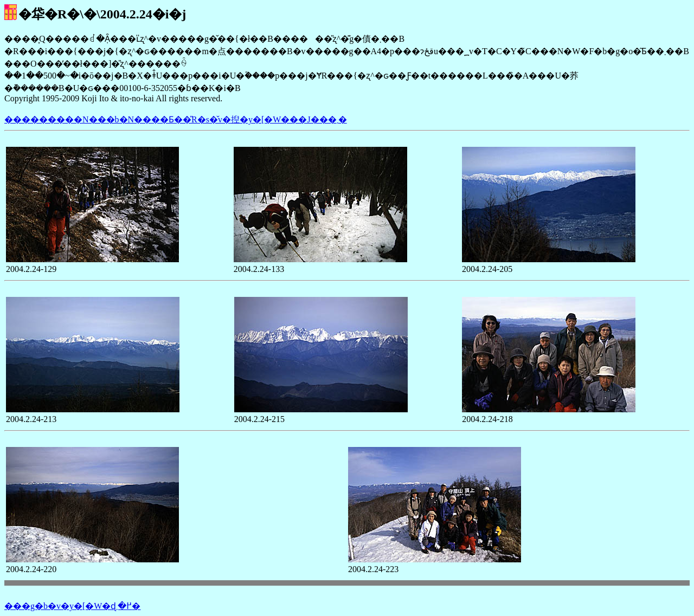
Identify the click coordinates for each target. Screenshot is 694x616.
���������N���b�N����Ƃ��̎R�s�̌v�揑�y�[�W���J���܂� (176, 119)
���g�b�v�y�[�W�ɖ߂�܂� (72, 606)
